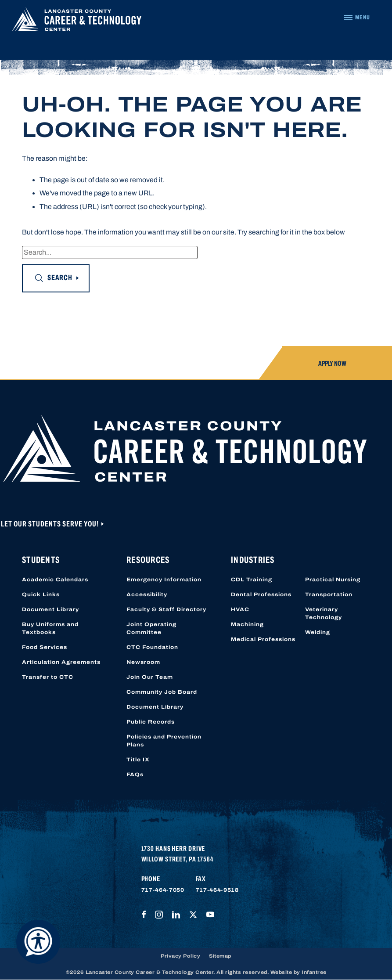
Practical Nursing (333, 580)
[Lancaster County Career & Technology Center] (77, 22)
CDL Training (252, 580)
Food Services (45, 647)
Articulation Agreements (61, 662)
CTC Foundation (152, 647)
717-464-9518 (217, 890)
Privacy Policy (180, 956)
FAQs (135, 775)
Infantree (314, 972)
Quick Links (41, 594)
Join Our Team (150, 677)
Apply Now (332, 363)
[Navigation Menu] (357, 18)
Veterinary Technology (324, 613)
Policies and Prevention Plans (164, 741)
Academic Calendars (55, 580)
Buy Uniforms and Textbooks (50, 628)
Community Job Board (162, 692)
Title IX (138, 760)
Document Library (50, 609)
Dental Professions (261, 594)
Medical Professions (263, 639)
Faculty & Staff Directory (166, 609)
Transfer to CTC (48, 677)
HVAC (240, 609)
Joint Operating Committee (151, 628)
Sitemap (220, 956)
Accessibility (147, 594)
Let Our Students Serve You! (50, 524)
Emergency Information (164, 580)
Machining (247, 624)
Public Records (151, 722)
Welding (318, 632)
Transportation (329, 594)
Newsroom (143, 662)
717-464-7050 (163, 890)
